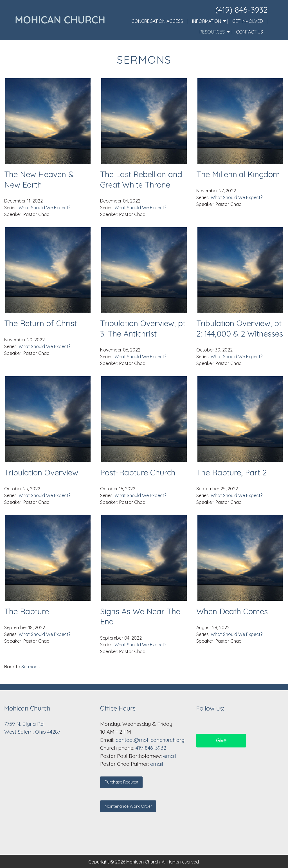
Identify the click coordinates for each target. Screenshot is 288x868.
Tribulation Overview (41, 472)
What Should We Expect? (44, 208)
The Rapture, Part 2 (231, 472)
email (170, 756)
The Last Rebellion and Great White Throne (141, 179)
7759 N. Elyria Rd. (25, 724)
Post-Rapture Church (138, 472)
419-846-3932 (151, 748)
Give (221, 740)
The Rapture (27, 611)
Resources (212, 32)
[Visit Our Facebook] (201, 724)
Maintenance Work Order (128, 806)
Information (207, 21)
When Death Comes (232, 611)
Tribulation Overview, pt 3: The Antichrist (143, 328)
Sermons (31, 667)
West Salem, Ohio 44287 (32, 732)
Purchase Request (121, 782)
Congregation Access (157, 21)
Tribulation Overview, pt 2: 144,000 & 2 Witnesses (240, 328)
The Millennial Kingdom (238, 174)
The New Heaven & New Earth (39, 179)
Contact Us (249, 32)
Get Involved (248, 21)
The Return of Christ (40, 323)
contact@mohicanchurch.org (150, 740)
